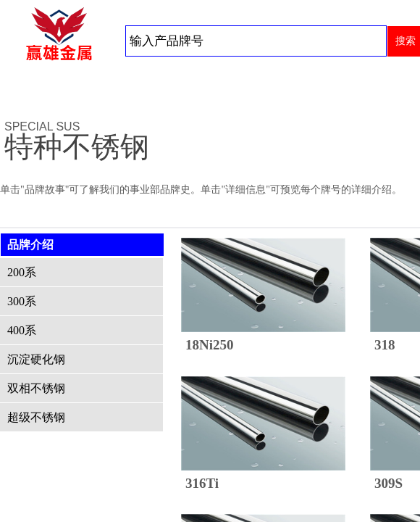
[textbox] (256, 41)
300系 (22, 301)
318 (385, 345)
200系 (22, 272)
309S (388, 483)
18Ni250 (210, 345)
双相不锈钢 (36, 388)
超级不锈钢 (36, 417)
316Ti (202, 483)
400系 (22, 330)
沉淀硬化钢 (36, 359)
